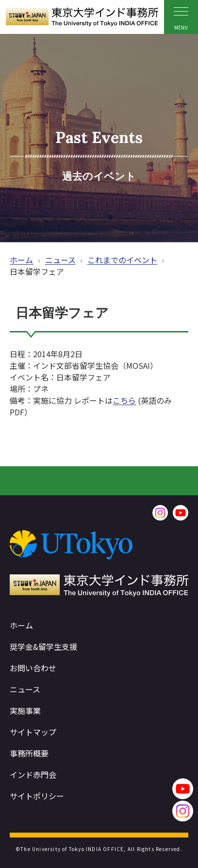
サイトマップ (33, 732)
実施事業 (25, 710)
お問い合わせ (33, 668)
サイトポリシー (37, 796)
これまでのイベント (122, 260)
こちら (124, 400)
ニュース (60, 260)
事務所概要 (29, 753)
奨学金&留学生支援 (43, 647)
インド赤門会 (33, 774)
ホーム (21, 260)
